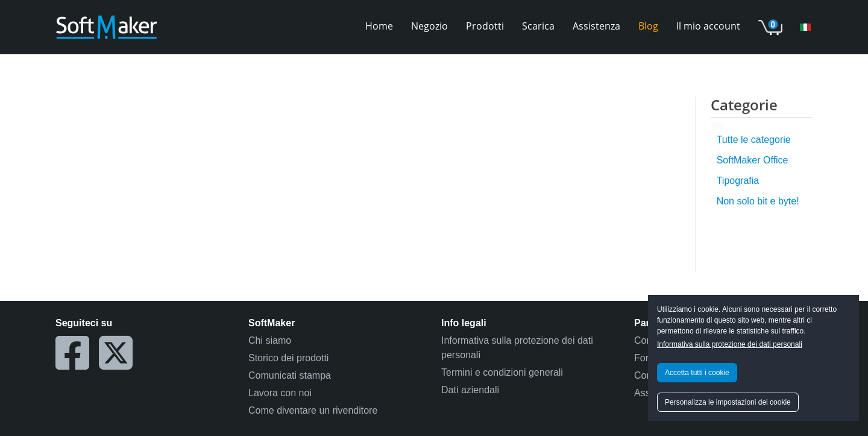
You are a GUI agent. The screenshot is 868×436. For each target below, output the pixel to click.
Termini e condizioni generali (502, 372)
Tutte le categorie (754, 140)
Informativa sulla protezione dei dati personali (730, 344)
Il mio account (708, 26)
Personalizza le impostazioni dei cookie (728, 402)
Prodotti (485, 26)
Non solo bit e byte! (758, 201)
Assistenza (596, 26)
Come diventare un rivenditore (313, 410)
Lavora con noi (280, 393)
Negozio (429, 26)
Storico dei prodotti (288, 358)
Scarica (538, 26)
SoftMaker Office (753, 160)
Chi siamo (270, 340)
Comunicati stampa (290, 375)
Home (379, 26)
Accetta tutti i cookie (697, 373)
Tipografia (738, 181)
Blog (648, 26)
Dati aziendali (470, 390)
